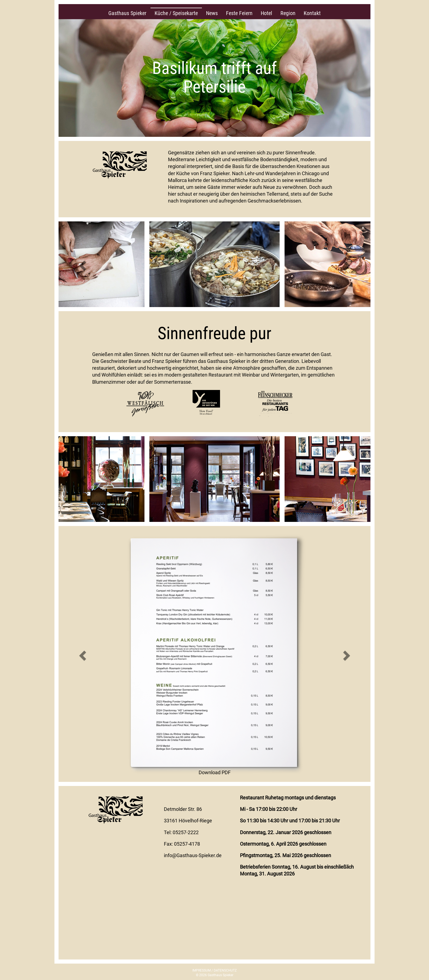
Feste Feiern (239, 13)
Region (288, 13)
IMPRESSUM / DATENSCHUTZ (215, 970)
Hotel (266, 13)
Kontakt (312, 13)
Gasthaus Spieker (127, 13)
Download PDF (215, 772)
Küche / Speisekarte (176, 13)
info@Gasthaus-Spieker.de (193, 855)
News (212, 13)
